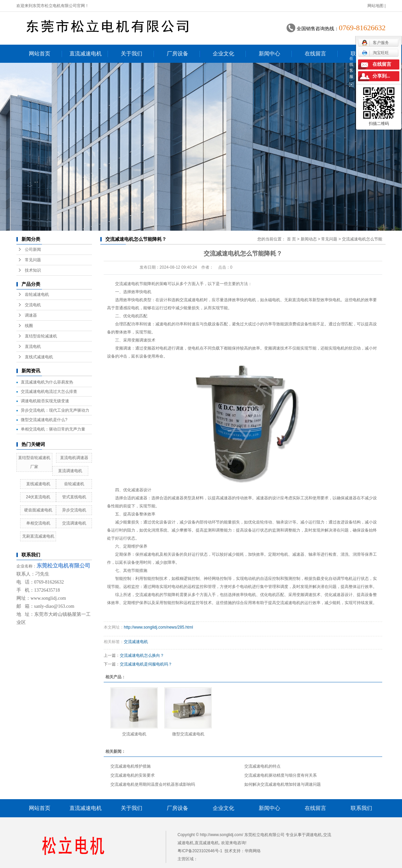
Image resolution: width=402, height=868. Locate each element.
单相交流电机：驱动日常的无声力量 (53, 429)
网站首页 (40, 54)
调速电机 (314, 835)
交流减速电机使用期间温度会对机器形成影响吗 (153, 784)
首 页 (291, 239)
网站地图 (375, 6)
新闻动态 (309, 239)
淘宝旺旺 (375, 53)
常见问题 (33, 260)
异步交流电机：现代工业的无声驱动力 (55, 410)
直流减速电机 (86, 54)
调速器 (31, 315)
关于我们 (132, 54)
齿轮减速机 (74, 484)
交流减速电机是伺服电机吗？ (146, 664)
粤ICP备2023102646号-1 (200, 851)
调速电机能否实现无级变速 (45, 401)
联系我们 (361, 808)
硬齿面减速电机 (38, 510)
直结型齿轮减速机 (41, 336)
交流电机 (33, 305)
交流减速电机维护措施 (131, 766)
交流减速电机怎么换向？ (142, 655)
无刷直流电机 (296, 300)
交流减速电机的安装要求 (133, 775)
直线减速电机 (38, 484)
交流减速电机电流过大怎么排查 (49, 392)
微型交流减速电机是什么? (44, 420)
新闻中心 (269, 54)
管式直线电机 (74, 497)
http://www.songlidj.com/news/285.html (158, 627)
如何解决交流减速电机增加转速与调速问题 (283, 784)
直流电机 (33, 347)
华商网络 (253, 851)
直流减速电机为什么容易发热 (47, 382)
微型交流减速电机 (188, 734)
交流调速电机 (74, 523)
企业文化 (223, 54)
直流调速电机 (70, 471)
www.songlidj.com (48, 598)
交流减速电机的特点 (262, 766)
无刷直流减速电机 (38, 536)
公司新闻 (33, 249)
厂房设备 (178, 54)
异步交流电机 (74, 510)
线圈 (29, 326)
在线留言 (315, 54)
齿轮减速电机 (37, 294)
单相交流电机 (38, 523)
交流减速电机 (127, 284)
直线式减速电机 (39, 357)
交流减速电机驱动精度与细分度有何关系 (281, 775)
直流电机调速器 (74, 458)
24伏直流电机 (38, 497)
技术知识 (33, 270)
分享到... (381, 76)
